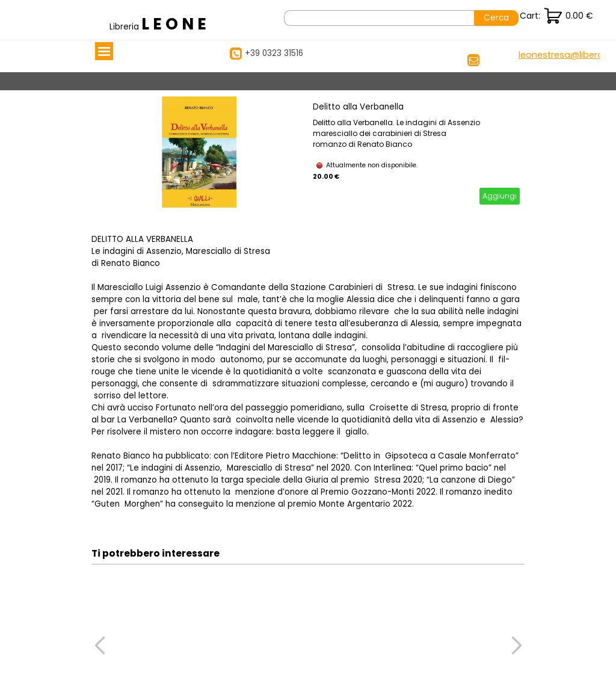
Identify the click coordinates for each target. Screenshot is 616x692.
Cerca (496, 18)
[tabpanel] (161, 24)
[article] (308, 153)
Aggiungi (500, 196)
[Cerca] (379, 18)
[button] (565, 55)
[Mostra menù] (104, 51)
